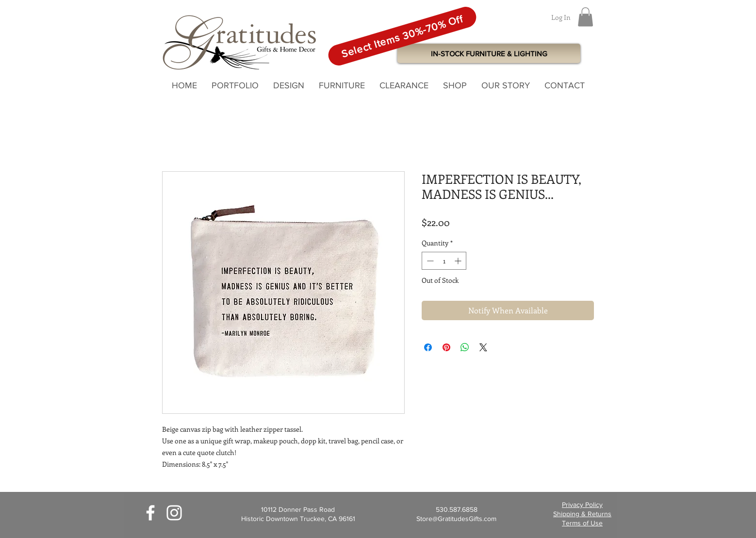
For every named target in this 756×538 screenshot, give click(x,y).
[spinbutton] (444, 261)
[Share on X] (483, 347)
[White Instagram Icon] (174, 513)
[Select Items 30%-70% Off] (402, 36)
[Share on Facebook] (428, 347)
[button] (585, 17)
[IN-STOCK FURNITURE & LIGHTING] (489, 53)
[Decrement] (429, 261)
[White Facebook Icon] (150, 513)
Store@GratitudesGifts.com (456, 519)
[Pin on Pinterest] (446, 347)
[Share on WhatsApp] (465, 347)
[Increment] (459, 261)
